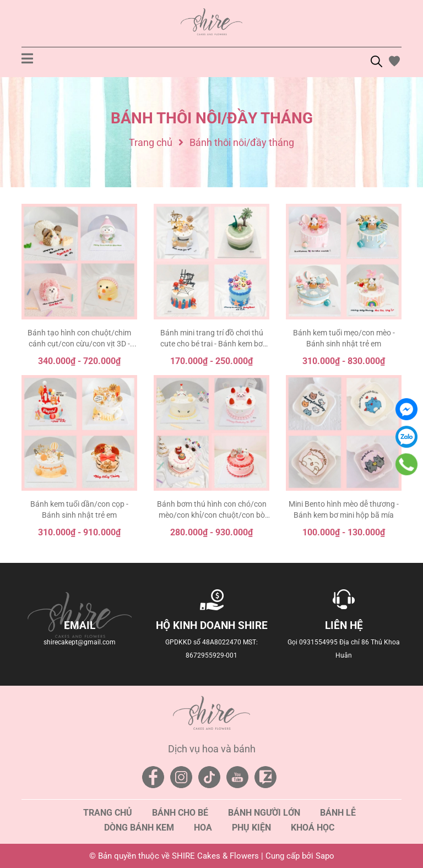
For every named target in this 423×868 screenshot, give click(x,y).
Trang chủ (108, 813)
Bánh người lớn (264, 813)
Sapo (325, 856)
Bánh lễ (338, 813)
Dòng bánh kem (139, 828)
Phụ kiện (251, 828)
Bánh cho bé (180, 813)
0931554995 (318, 642)
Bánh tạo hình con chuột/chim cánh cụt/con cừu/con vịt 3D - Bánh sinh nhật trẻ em (79, 343)
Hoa (203, 828)
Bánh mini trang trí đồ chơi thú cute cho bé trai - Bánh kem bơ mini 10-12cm (212, 343)
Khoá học (313, 828)
